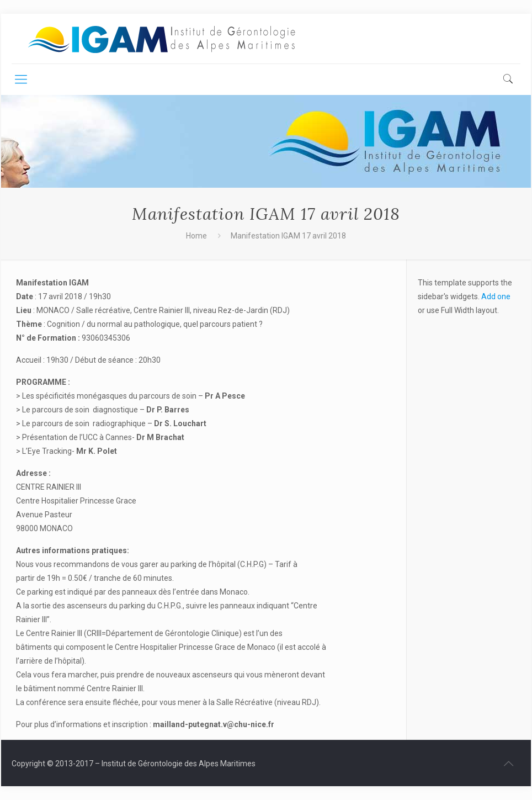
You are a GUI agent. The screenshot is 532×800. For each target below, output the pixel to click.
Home (196, 236)
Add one (496, 296)
